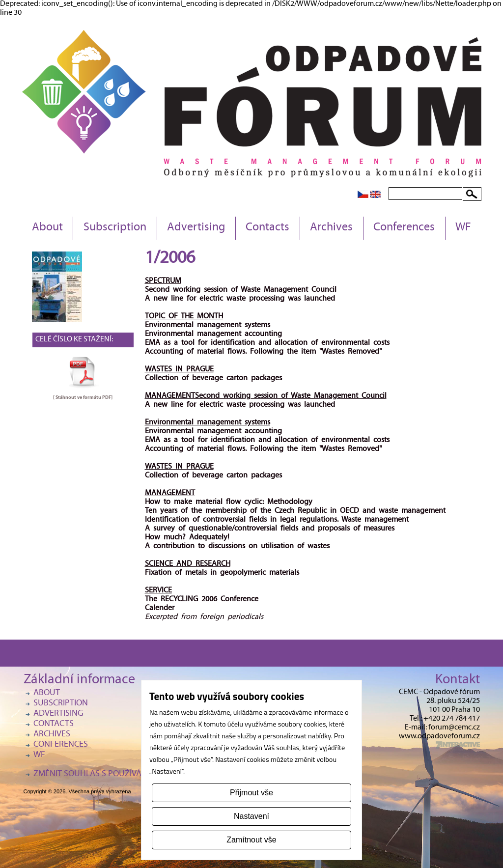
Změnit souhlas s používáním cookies (112, 774)
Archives (331, 228)
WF (463, 228)
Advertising (196, 228)
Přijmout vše (251, 793)
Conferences (404, 228)
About (47, 228)
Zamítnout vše (251, 840)
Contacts (267, 228)
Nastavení (251, 816)
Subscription (115, 228)
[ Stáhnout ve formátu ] (83, 397)
